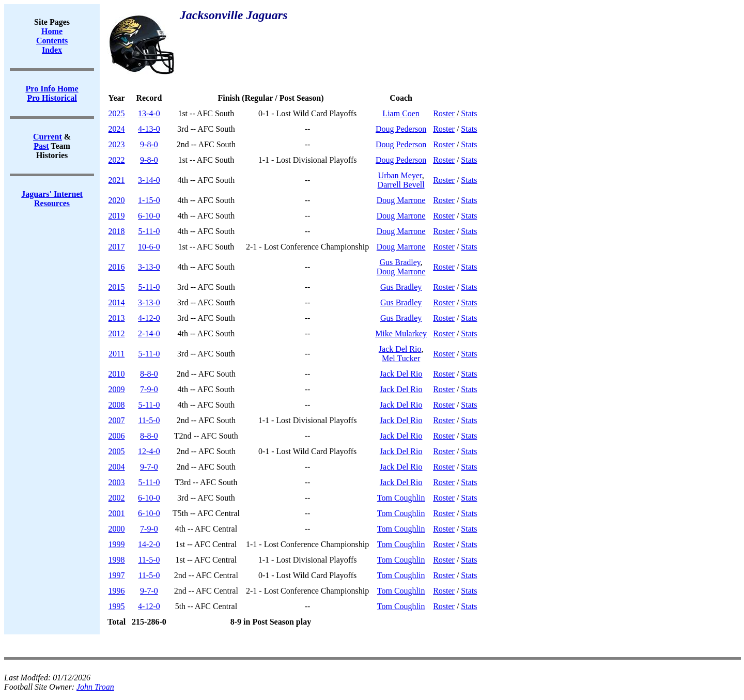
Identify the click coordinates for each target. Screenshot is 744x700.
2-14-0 (149, 333)
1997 (117, 575)
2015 (117, 287)
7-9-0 (149, 389)
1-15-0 (149, 200)
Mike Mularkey (401, 333)
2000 (117, 529)
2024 (117, 129)
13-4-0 (149, 113)
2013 (117, 318)
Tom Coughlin (401, 498)
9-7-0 (149, 467)
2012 (117, 333)
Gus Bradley (400, 262)
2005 (117, 451)
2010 (117, 374)
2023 (117, 144)
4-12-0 (149, 318)
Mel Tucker (401, 358)
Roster (444, 113)
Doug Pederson (401, 129)
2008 (117, 405)
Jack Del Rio (400, 349)
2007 (117, 420)
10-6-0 (149, 247)
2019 (117, 216)
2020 (117, 200)
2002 (117, 498)
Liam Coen (401, 113)
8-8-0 (149, 374)
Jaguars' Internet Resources (52, 199)
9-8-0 (149, 144)
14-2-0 (149, 544)
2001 (117, 513)
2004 (117, 467)
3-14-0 (149, 180)
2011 (117, 354)
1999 (117, 544)
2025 (117, 113)
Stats (469, 113)
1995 (117, 606)
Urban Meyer (400, 175)
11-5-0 (149, 420)
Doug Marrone (401, 200)
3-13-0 (149, 267)
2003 (117, 482)
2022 (117, 160)
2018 (117, 231)
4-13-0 (149, 129)
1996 (117, 591)
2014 (117, 302)
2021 (117, 180)
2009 (117, 389)
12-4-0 (149, 451)
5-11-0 (149, 231)
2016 (117, 267)
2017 (117, 247)
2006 (117, 436)
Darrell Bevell (401, 185)
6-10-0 (149, 216)
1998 (117, 560)
